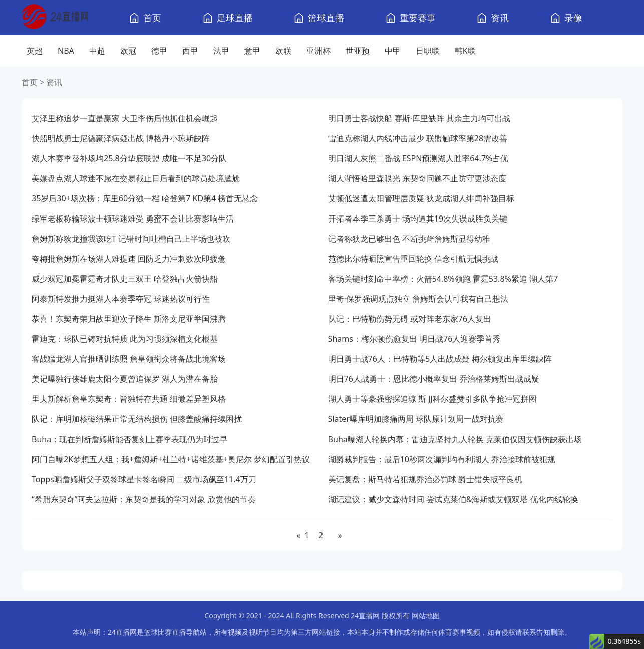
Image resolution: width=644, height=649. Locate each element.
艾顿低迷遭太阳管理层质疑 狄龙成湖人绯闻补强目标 (421, 198)
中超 (97, 51)
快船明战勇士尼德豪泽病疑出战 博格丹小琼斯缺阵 (121, 138)
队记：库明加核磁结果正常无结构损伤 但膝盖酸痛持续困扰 (137, 419)
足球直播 (235, 18)
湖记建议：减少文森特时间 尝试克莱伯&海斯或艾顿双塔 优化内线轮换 (453, 499)
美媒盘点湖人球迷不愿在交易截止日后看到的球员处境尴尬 (136, 178)
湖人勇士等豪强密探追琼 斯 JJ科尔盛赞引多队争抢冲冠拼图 (432, 399)
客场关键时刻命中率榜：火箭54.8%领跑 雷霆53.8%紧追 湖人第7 (443, 279)
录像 (573, 18)
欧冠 (128, 51)
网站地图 (426, 616)
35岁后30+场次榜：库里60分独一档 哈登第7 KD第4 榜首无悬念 (145, 198)
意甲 (252, 51)
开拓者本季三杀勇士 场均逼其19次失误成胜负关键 (418, 219)
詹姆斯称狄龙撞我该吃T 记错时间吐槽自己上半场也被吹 (131, 239)
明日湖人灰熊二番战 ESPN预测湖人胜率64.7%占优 (418, 158)
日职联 (428, 51)
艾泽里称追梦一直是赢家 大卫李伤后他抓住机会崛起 (125, 118)
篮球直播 (326, 18)
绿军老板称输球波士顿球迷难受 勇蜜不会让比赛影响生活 (133, 219)
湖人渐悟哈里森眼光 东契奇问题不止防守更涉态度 (417, 178)
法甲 (221, 51)
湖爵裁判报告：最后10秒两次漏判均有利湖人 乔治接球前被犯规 (442, 459)
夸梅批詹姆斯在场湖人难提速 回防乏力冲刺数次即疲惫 (129, 259)
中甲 (393, 51)
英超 (35, 51)
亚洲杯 (318, 51)
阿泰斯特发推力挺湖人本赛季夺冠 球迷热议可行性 (121, 299)
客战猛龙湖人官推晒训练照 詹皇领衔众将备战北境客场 (129, 359)
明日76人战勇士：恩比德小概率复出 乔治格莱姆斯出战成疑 (434, 379)
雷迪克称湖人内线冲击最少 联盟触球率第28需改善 (418, 138)
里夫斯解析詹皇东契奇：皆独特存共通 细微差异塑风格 (129, 399)
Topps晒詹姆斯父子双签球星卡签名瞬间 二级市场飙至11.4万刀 (144, 479)
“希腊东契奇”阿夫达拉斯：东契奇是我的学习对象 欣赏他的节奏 (144, 499)
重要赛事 (418, 18)
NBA (66, 51)
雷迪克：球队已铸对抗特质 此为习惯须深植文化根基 (125, 339)
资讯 (500, 18)
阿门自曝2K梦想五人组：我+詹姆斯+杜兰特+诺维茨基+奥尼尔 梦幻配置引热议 (171, 459)
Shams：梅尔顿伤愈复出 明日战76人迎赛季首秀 (414, 339)
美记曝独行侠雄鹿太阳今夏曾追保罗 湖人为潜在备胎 (125, 379)
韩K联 (465, 51)
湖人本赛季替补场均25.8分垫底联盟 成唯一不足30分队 (129, 158)
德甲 (159, 51)
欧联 (283, 51)
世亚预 (358, 51)
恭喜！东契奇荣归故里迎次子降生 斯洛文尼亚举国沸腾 (129, 319)
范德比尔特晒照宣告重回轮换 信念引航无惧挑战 (413, 259)
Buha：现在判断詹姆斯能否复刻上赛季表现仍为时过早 (129, 439)
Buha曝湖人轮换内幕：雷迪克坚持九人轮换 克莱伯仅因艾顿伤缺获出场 (455, 439)
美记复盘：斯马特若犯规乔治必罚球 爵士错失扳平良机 (425, 479)
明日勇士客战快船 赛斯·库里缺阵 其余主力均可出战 (419, 118)
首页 (152, 18)
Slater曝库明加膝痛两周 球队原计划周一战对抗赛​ (416, 419)
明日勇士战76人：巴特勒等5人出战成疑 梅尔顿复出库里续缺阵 (440, 359)
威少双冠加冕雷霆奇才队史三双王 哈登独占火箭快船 (125, 279)
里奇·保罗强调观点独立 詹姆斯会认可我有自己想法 (418, 299)
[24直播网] (55, 18)
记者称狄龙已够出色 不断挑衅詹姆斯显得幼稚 (409, 239)
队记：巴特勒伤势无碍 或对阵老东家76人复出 (410, 319)
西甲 (190, 51)
